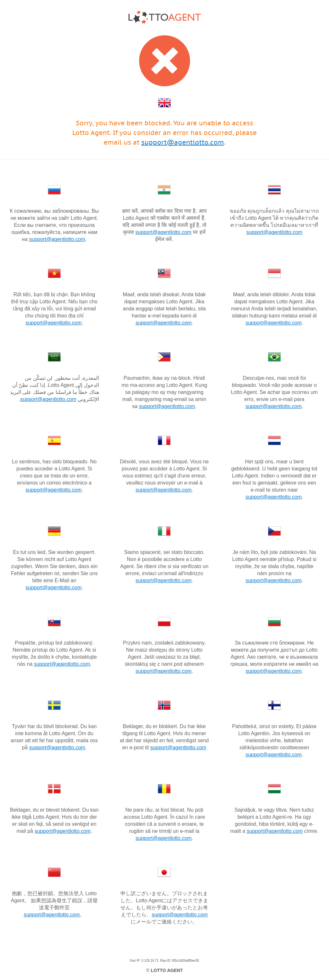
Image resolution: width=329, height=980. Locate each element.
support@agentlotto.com (183, 142)
